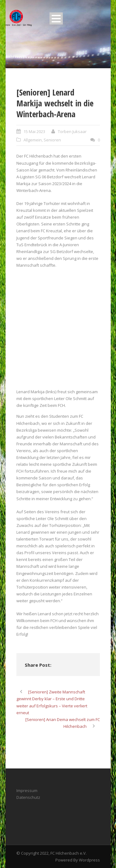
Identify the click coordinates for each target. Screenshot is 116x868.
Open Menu (56, 18)
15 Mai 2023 (34, 131)
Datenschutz (28, 797)
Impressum (27, 790)
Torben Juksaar (72, 131)
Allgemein (33, 140)
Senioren (52, 140)
